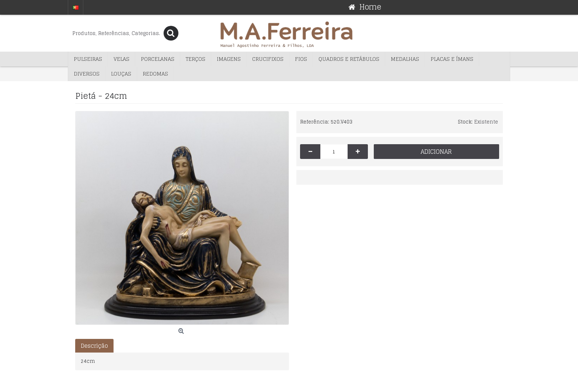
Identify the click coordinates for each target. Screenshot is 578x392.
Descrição (94, 346)
